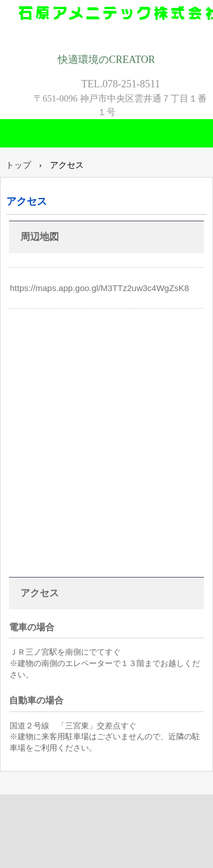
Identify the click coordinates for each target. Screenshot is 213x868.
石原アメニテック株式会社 (107, 24)
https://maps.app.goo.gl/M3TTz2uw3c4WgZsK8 (100, 288)
